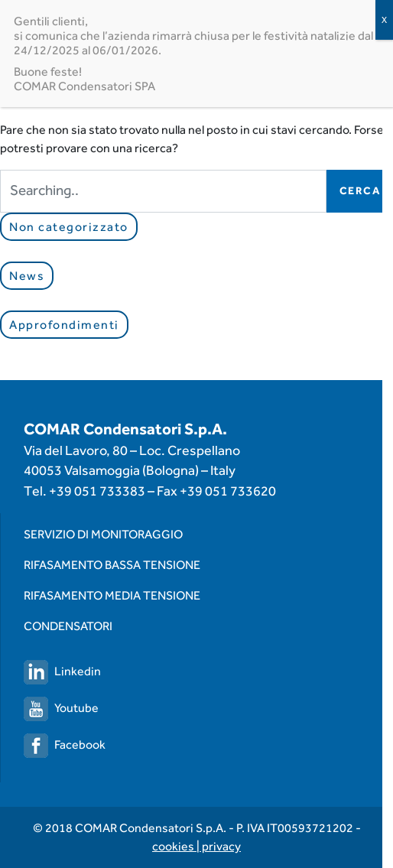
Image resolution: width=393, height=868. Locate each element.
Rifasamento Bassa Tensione (112, 565)
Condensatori (68, 626)
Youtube (61, 708)
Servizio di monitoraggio (103, 534)
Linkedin (62, 671)
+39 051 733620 (228, 491)
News (27, 276)
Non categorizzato (69, 227)
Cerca (360, 190)
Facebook (65, 744)
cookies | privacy (196, 846)
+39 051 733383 (97, 491)
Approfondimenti (64, 325)
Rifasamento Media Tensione (112, 595)
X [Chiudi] (384, 20)
